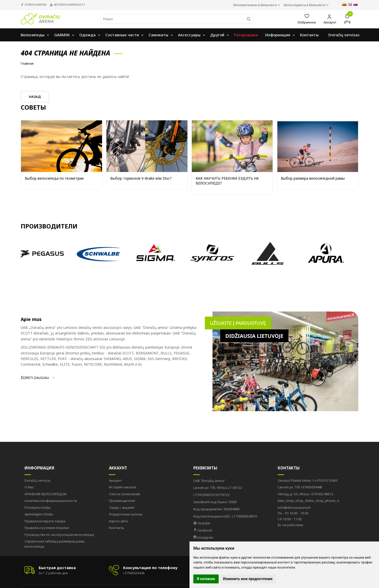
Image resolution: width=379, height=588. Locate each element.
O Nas (29, 487)
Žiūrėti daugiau (35, 378)
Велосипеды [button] (33, 35)
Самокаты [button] (158, 35)
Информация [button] (278, 35)
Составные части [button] (122, 35)
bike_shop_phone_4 (308, 501)
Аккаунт (118, 468)
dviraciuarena (36, 4)
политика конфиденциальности (51, 501)
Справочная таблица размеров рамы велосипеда (55, 544)
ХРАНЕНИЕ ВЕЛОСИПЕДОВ (46, 494)
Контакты (116, 528)
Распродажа (246, 35)
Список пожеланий (124, 494)
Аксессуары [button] (189, 35)
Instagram (203, 537)
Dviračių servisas (38, 480)
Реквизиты (205, 468)
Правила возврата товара (45, 521)
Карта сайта (118, 521)
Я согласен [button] (206, 579)
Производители (122, 501)
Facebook (203, 530)
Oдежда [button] (87, 35)
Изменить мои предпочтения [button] (248, 579)
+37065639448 (300, 487)
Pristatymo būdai (37, 508)
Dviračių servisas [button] (344, 35)
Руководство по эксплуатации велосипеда (59, 535)
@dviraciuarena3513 (69, 4)
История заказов (122, 487)
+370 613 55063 (308, 480)
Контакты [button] (309, 35)
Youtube (202, 523)
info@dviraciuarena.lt (294, 508)
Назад (35, 97)
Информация (39, 468)
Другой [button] (217, 35)
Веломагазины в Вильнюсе (256, 5)
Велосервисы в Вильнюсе (305, 5)
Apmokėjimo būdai (39, 514)
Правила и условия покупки (47, 528)
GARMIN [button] (62, 35)
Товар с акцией (121, 508)
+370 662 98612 (305, 494)
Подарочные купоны (126, 514)
